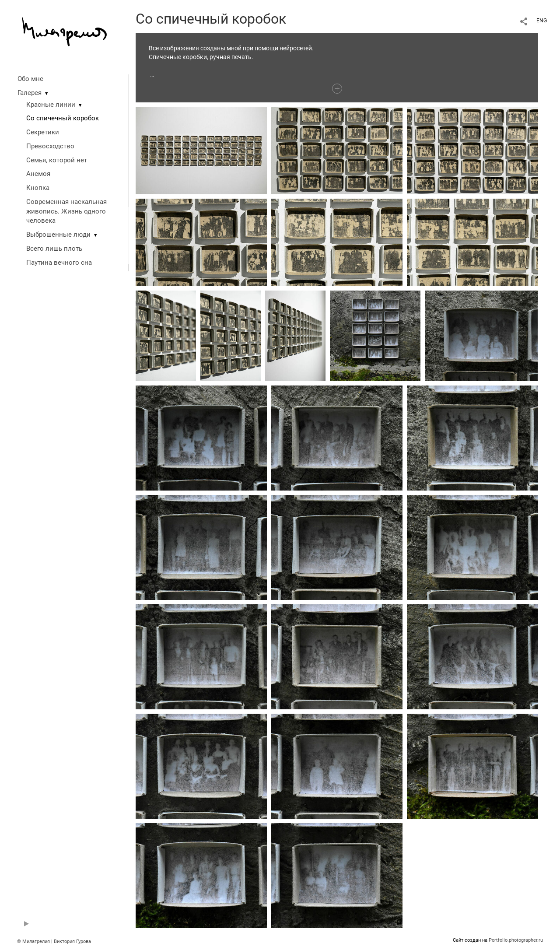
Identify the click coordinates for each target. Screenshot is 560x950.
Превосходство (50, 146)
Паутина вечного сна (59, 263)
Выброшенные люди (58, 235)
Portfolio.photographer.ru (516, 940)
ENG (542, 21)
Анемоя (38, 174)
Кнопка (38, 188)
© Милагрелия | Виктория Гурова (54, 941)
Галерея (30, 93)
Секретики (43, 132)
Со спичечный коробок (63, 118)
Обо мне (30, 79)
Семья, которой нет (57, 160)
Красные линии (51, 105)
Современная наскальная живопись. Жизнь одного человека (66, 211)
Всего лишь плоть (54, 249)
